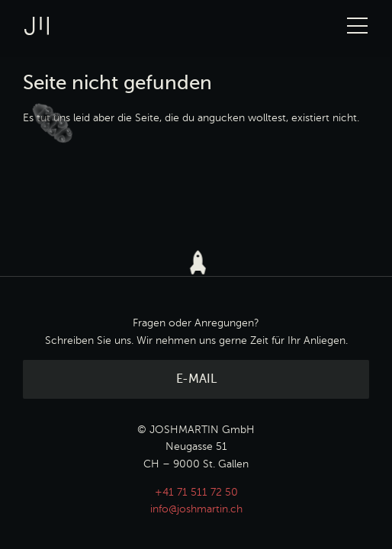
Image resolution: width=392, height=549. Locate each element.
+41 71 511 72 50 (196, 493)
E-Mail (196, 380)
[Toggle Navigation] (357, 26)
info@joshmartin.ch (196, 509)
